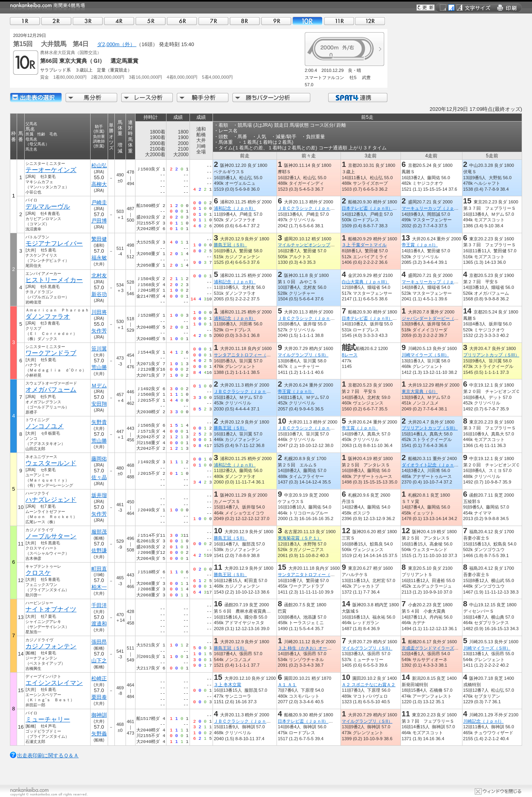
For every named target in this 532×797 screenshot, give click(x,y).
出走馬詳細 (36, 98)
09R (276, 21)
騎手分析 (203, 98)
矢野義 (99, 734)
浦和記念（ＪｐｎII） (235, 208)
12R (370, 21)
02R (56, 21)
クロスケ (38, 573)
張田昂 (99, 642)
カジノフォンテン (51, 646)
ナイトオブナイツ (51, 609)
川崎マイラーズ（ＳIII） (425, 355)
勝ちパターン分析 (271, 98)
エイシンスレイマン (54, 683)
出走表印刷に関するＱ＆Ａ (48, 755)
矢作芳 (99, 331)
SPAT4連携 (357, 98)
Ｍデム (99, 386)
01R (25, 21)
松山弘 (99, 165)
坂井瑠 (99, 495)
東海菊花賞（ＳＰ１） (300, 538)
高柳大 (99, 184)
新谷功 (99, 294)
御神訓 (99, 715)
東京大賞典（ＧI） (420, 391)
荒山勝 (99, 367)
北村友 (99, 276)
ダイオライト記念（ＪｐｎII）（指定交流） (444, 465)
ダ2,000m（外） (117, 44)
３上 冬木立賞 (227, 685)
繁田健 (99, 239)
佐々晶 (99, 477)
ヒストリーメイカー (54, 280)
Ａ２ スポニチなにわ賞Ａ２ (369, 685)
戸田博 (99, 221)
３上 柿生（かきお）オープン (307, 648)
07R (213, 21)
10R (308, 21)
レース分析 (147, 98)
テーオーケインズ (51, 170)
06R (182, 21)
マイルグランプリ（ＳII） (303, 355)
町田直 (99, 569)
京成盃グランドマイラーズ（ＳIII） (436, 648)
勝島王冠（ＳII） (230, 245)
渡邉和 (99, 624)
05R (151, 21)
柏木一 (99, 587)
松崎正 (99, 678)
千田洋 (99, 605)
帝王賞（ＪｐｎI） (420, 245)
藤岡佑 (99, 459)
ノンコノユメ (44, 426)
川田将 (99, 312)
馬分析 (91, 98)
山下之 (99, 661)
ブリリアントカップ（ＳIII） (491, 355)
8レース (349, 355)
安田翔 (99, 404)
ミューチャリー (48, 719)
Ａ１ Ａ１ (287, 685)
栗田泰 (99, 697)
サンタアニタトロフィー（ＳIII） (246, 355)
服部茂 (99, 532)
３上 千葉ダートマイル (364, 245)
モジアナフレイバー (54, 243)
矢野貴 (99, 422)
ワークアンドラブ (51, 353)
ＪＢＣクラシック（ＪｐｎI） (307, 208)
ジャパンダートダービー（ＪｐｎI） (437, 318)
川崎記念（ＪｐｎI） (484, 721)
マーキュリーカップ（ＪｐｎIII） (434, 208)
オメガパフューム (51, 390)
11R (339, 21)
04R (119, 21)
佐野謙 (99, 550)
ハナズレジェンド (51, 500)
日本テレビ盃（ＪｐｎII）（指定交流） (380, 208)
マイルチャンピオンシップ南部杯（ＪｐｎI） (322, 245)
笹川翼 (99, 349)
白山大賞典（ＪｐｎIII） (365, 282)
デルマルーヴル (48, 206)
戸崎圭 (99, 202)
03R (88, 21)
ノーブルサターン (51, 536)
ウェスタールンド (51, 463)
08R (245, 21)
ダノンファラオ (48, 316)
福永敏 (99, 258)
